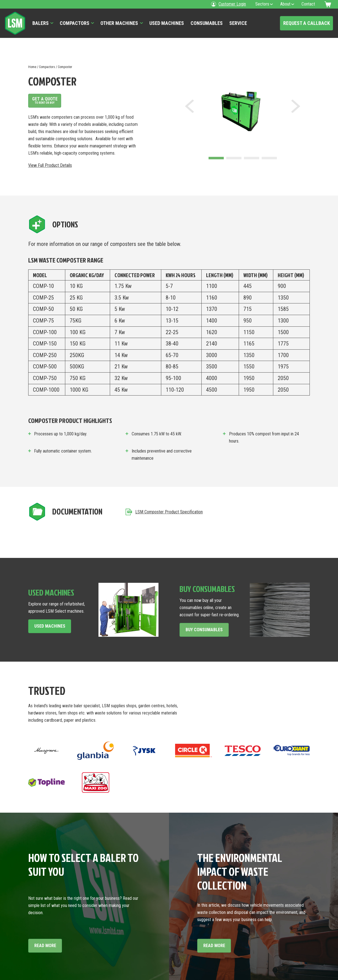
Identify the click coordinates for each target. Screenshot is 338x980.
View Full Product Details (50, 165)
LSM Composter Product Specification (164, 512)
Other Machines (119, 23)
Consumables (207, 23)
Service (238, 23)
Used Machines (167, 23)
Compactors (75, 23)
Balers (41, 23)
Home (32, 67)
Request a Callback (307, 23)
